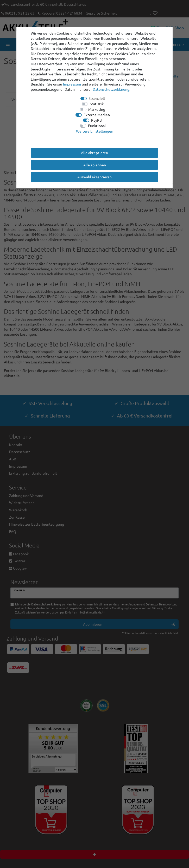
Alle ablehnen (95, 165)
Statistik (97, 104)
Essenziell (97, 98)
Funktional (97, 126)
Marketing (97, 109)
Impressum (72, 84)
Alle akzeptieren (95, 153)
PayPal (97, 120)
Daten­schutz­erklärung (111, 89)
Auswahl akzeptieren (95, 177)
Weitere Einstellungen (95, 131)
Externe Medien (97, 115)
